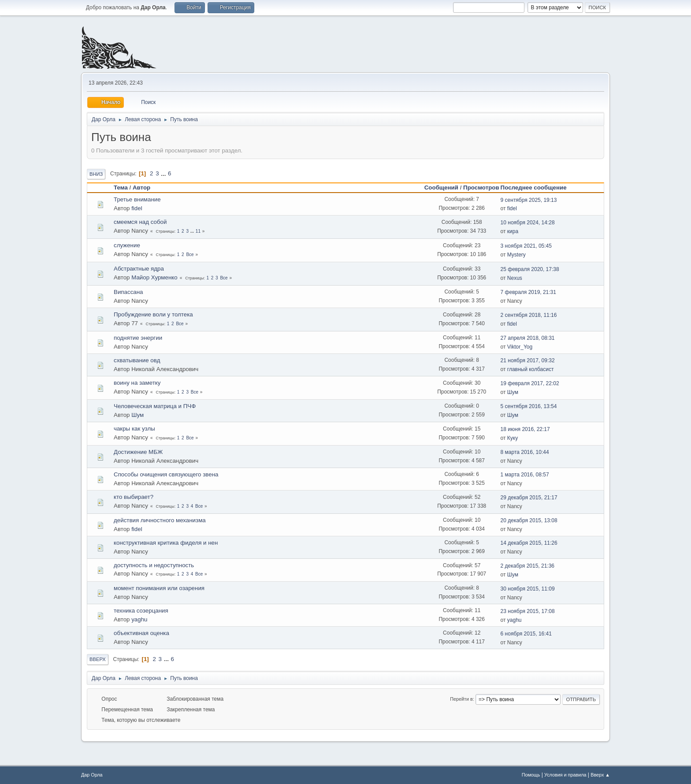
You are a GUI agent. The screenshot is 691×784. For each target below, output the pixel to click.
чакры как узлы (134, 429)
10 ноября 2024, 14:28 (528, 223)
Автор (141, 188)
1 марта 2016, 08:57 (525, 475)
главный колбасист (531, 369)
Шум (513, 392)
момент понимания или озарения (159, 588)
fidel (137, 208)
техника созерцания (141, 611)
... (164, 173)
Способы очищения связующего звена (166, 474)
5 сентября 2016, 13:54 (529, 406)
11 (198, 231)
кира (513, 231)
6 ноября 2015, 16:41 (526, 634)
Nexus (515, 278)
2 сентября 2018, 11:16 (529, 315)
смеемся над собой (140, 222)
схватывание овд (137, 360)
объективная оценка (141, 633)
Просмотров (481, 188)
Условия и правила (565, 775)
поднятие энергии (138, 338)
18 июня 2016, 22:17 (525, 429)
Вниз (96, 174)
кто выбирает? (134, 497)
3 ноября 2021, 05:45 (526, 246)
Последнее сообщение (538, 188)
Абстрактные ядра (139, 269)
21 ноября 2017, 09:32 (528, 360)
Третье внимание (137, 199)
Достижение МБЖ (138, 452)
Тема (121, 188)
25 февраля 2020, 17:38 (530, 269)
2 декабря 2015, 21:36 (528, 566)
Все (190, 255)
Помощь (531, 775)
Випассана (128, 292)
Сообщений (441, 188)
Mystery (516, 255)
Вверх (98, 659)
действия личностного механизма (160, 520)
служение (127, 245)
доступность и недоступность (154, 565)
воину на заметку (137, 383)
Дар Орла (92, 775)
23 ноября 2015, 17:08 (528, 611)
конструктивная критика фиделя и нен (166, 543)
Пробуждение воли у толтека (153, 314)
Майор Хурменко (154, 277)
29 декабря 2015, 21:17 (529, 498)
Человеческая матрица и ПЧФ (155, 406)
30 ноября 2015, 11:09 (528, 589)
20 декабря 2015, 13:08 (529, 520)
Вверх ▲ (600, 775)
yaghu (139, 619)
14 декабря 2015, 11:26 (529, 543)
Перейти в (461, 699)
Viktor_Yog (520, 347)
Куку (513, 438)
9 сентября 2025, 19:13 (529, 200)
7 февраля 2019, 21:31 (528, 292)
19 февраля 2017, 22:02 (530, 383)
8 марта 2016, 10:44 (525, 452)
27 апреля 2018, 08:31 (528, 338)
